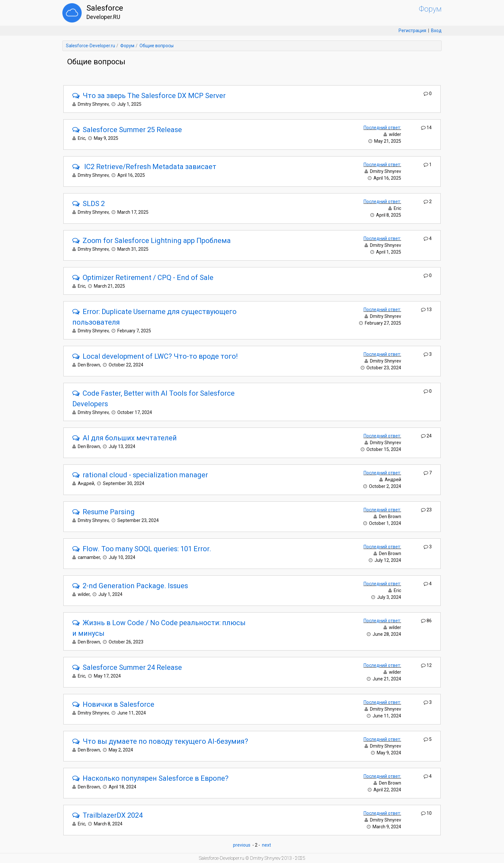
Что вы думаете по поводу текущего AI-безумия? (160, 741)
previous (242, 845)
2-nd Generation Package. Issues (130, 586)
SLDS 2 (89, 204)
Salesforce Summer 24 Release (127, 667)
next (266, 845)
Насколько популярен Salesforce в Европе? (150, 778)
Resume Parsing (104, 512)
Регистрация (412, 31)
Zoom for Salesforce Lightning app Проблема (152, 241)
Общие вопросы (157, 46)
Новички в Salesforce (113, 704)
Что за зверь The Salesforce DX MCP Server (149, 96)
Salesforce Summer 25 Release (127, 130)
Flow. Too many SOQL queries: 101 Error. (142, 549)
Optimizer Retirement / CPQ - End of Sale (143, 278)
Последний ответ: (382, 128)
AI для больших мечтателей (125, 438)
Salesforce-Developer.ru (90, 46)
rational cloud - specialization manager (140, 475)
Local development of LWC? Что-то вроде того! (155, 356)
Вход (436, 31)
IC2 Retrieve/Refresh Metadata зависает (144, 167)
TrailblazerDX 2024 (108, 815)
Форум (430, 9)
